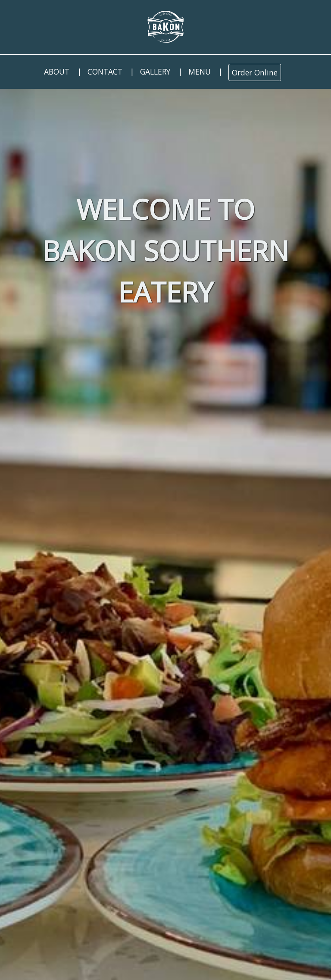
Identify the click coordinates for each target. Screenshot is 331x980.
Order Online (255, 72)
